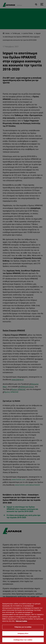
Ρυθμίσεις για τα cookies (23, 627)
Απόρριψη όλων (23, 633)
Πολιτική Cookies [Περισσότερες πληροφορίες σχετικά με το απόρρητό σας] (21, 621)
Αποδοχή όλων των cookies (23, 640)
